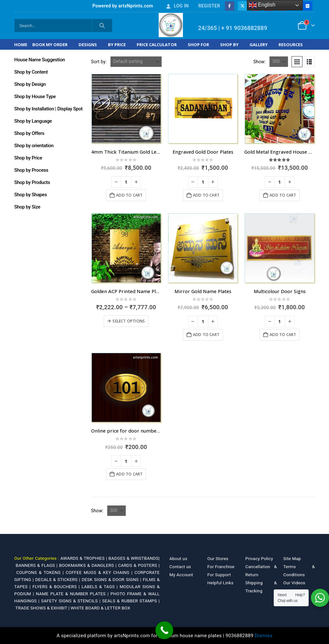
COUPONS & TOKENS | (41, 572)
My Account (181, 575)
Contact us (180, 567)
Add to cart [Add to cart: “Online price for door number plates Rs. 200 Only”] (129, 474)
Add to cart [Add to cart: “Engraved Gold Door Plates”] (206, 195)
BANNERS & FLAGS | (37, 565)
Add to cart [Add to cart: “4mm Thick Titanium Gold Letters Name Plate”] (129, 195)
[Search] (102, 26)
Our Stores (218, 558)
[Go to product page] (126, 109)
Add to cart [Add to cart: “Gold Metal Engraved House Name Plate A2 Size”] (283, 195)
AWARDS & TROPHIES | (84, 558)
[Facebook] (230, 6)
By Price (117, 45)
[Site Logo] (171, 25)
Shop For (198, 45)
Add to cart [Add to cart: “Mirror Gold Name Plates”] (206, 335)
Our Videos (294, 583)
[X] (243, 6)
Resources (291, 45)
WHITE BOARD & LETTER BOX (101, 608)
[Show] (279, 62)
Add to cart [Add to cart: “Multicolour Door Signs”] (283, 335)
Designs (88, 45)
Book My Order (50, 45)
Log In (177, 6)
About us (178, 558)
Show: (260, 62)
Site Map (292, 558)
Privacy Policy (259, 558)
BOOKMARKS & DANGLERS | (89, 565)
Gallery (259, 45)
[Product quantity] (126, 182)
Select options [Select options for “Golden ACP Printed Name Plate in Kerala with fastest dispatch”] (129, 321)
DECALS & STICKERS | (58, 579)
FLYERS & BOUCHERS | (57, 587)
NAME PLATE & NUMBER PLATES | (73, 594)
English (262, 5)
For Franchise (221, 567)
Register (209, 6)
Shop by (229, 45)
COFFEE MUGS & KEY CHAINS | (100, 572)
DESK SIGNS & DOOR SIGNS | (112, 579)
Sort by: (99, 62)
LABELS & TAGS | (101, 587)
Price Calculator (157, 45)
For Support (219, 575)
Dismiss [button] (264, 636)
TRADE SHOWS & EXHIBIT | (43, 608)
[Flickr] (308, 6)
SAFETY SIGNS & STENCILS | (72, 601)
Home (21, 45)
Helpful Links (221, 583)
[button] (297, 62)
